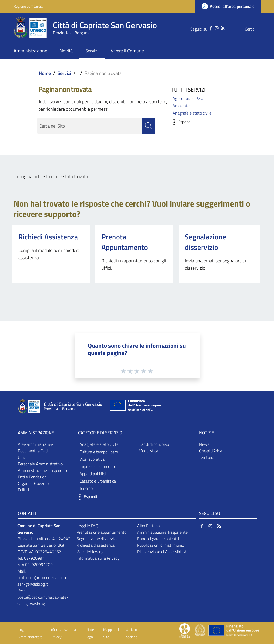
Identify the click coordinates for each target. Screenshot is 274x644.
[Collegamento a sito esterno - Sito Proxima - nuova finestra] (185, 630)
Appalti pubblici (93, 474)
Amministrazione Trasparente (43, 470)
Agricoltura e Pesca (189, 98)
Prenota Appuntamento (125, 242)
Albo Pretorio (148, 526)
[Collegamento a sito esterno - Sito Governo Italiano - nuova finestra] (200, 630)
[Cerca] (254, 29)
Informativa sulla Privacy (98, 558)
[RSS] (212, 28)
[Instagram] (206, 28)
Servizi (64, 73)
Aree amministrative (35, 444)
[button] (180, 122)
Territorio (207, 457)
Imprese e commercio (98, 466)
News (204, 444)
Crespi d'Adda (211, 451)
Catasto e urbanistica (98, 481)
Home (45, 73)
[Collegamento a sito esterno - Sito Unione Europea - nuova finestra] (135, 407)
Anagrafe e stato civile (192, 113)
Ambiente (181, 106)
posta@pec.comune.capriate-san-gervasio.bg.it (43, 600)
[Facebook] (200, 28)
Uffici (22, 457)
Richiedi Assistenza (48, 237)
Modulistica (148, 451)
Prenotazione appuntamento (102, 532)
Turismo (86, 489)
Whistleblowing (90, 552)
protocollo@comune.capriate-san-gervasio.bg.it (43, 581)
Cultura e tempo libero (99, 452)
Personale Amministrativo (40, 464)
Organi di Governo (33, 483)
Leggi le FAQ (87, 526)
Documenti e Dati (33, 451)
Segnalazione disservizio (205, 242)
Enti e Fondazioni (33, 477)
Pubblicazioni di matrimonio (161, 545)
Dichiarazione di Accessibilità (162, 552)
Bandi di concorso (154, 444)
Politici (23, 490)
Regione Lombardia (28, 6)
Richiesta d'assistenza (96, 545)
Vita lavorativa (92, 459)
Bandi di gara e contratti (158, 539)
